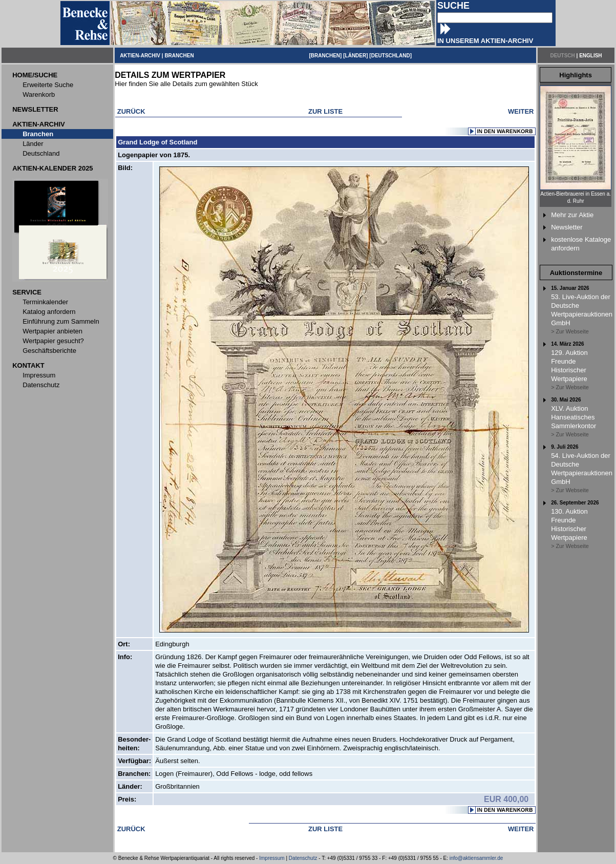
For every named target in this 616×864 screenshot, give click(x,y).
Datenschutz (303, 858)
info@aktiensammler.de (476, 858)
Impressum (272, 858)
